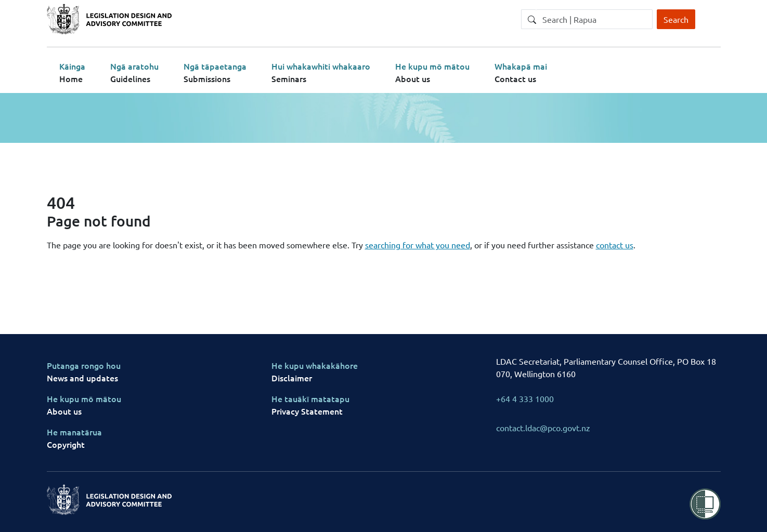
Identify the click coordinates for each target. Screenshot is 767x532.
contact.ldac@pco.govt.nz (543, 428)
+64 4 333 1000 (525, 398)
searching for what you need (418, 245)
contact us (615, 245)
